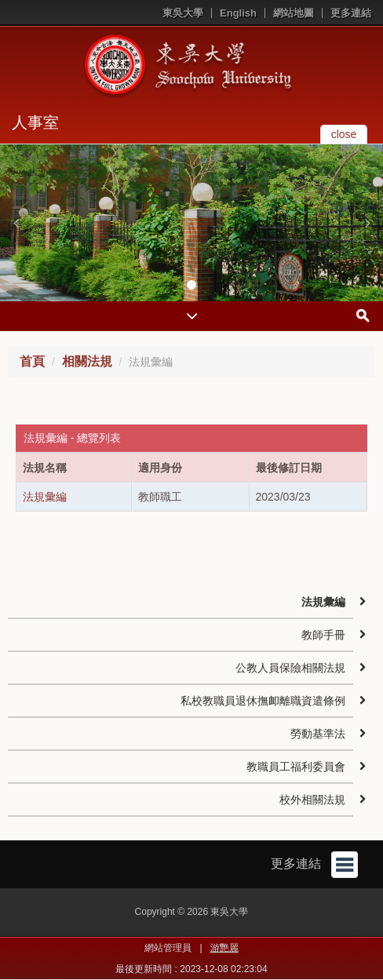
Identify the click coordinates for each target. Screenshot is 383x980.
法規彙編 (45, 497)
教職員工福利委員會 (296, 767)
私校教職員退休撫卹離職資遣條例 (263, 701)
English (238, 13)
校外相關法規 (312, 800)
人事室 (35, 122)
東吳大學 (183, 13)
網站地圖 (294, 13)
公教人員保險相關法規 (290, 668)
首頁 (32, 361)
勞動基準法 (318, 734)
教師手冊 (323, 635)
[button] (16, 223)
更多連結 (351, 13)
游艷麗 (224, 948)
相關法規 (87, 361)
